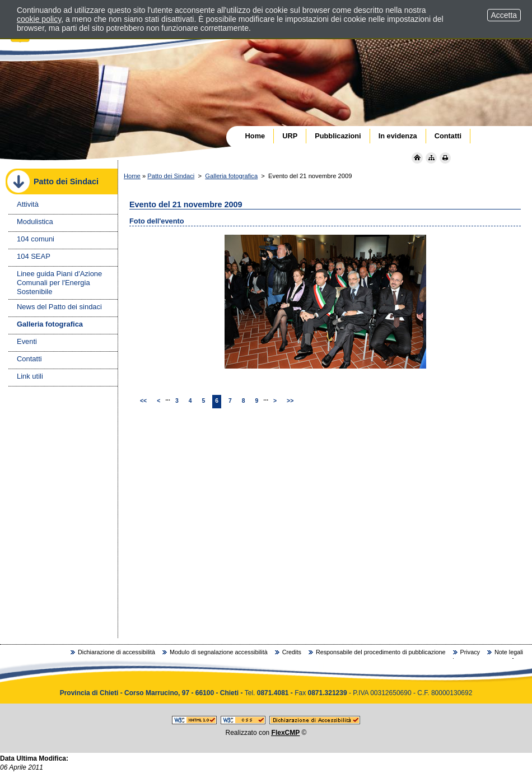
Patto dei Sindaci (171, 176)
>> (290, 401)
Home (132, 176)
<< (143, 401)
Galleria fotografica (231, 176)
